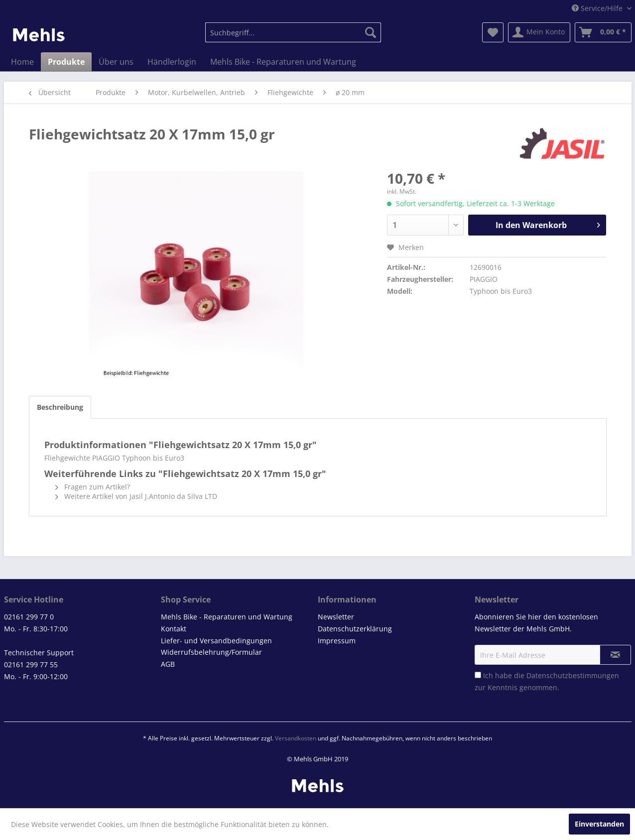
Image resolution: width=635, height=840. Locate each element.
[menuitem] (293, 32)
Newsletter (336, 617)
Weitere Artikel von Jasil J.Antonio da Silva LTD (136, 496)
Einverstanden (599, 824)
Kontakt (174, 629)
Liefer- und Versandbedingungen (216, 641)
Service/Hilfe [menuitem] (598, 8)
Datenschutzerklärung (355, 629)
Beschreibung (60, 407)
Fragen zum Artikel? (93, 487)
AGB (168, 664)
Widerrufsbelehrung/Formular (211, 652)
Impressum (337, 641)
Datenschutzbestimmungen (573, 675)
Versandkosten (296, 738)
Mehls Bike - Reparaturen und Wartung (227, 617)
